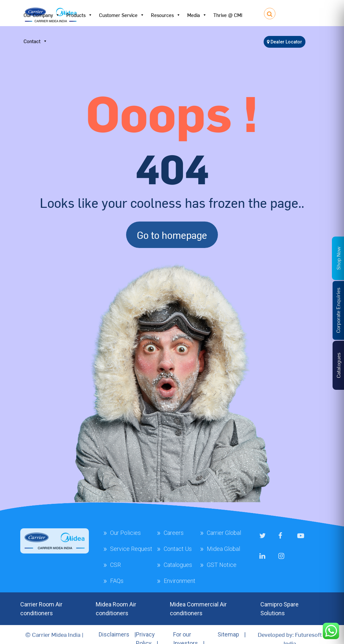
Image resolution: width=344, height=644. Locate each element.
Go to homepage (172, 235)
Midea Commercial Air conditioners (198, 609)
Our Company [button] (42, 15)
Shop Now (338, 258)
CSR (115, 565)
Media (197, 15)
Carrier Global (224, 533)
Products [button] (79, 15)
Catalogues (178, 565)
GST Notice (222, 565)
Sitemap (228, 634)
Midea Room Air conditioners (116, 609)
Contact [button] (35, 41)
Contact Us (178, 549)
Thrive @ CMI (228, 15)
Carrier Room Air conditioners (41, 609)
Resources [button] (166, 15)
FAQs (117, 581)
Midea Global (223, 549)
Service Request (131, 549)
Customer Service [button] (122, 15)
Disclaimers (114, 634)
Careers (174, 533)
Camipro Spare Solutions (279, 609)
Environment (180, 581)
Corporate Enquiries (338, 310)
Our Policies (125, 533)
